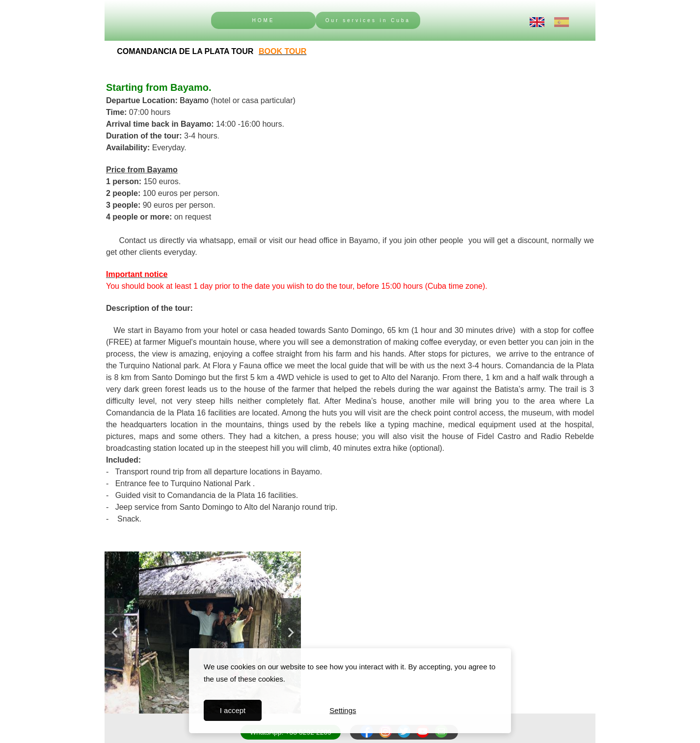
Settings (343, 710)
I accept (233, 710)
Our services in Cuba (368, 20)
